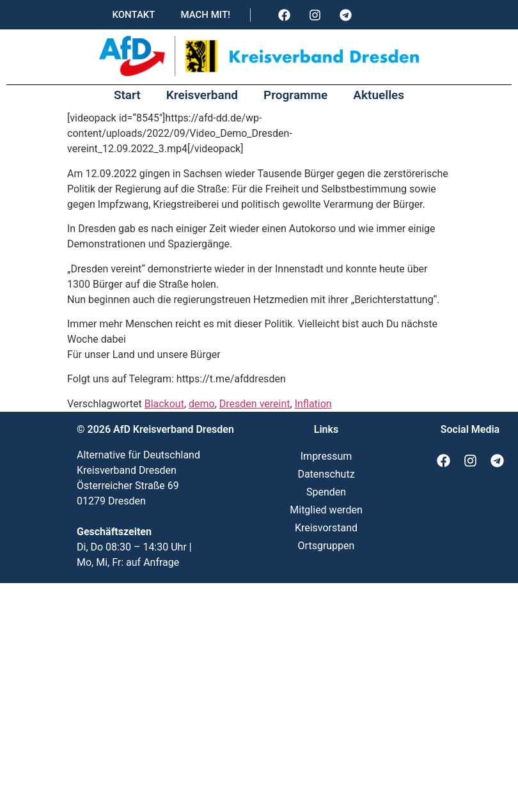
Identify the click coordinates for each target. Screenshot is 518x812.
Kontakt (133, 15)
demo (202, 404)
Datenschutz (326, 474)
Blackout (164, 404)
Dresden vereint (255, 404)
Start (127, 95)
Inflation (313, 404)
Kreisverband (202, 95)
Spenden (326, 492)
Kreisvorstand (326, 528)
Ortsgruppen (326, 546)
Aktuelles (379, 95)
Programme (295, 95)
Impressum (326, 456)
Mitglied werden (326, 510)
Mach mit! (205, 15)
